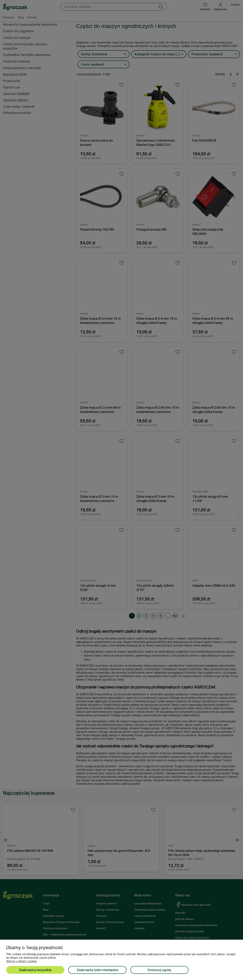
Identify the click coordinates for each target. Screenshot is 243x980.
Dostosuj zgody (159, 970)
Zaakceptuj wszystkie (35, 970)
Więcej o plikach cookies (22, 961)
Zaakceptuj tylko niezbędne (97, 970)
